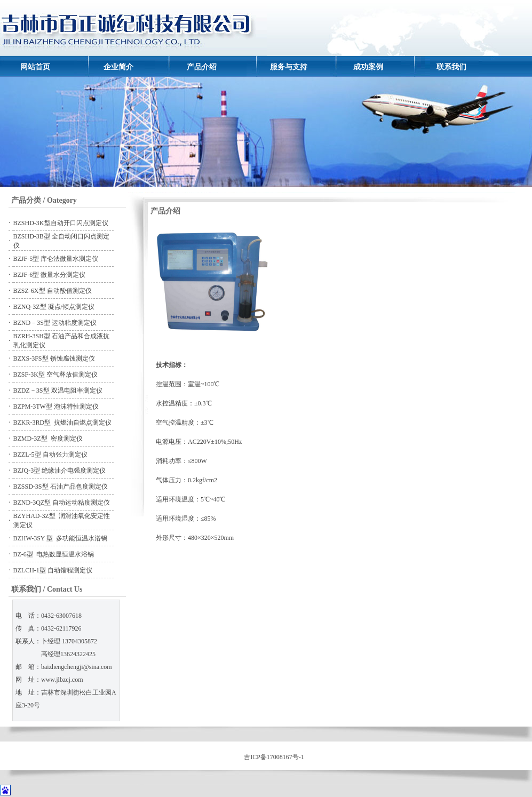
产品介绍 (202, 67)
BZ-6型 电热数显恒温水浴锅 (54, 554)
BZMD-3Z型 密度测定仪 (48, 439)
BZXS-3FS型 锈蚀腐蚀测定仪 (54, 358)
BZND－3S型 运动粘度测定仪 (55, 323)
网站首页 (35, 67)
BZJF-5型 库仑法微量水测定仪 (56, 259)
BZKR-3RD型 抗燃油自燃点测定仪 (63, 423)
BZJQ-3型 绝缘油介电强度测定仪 (60, 471)
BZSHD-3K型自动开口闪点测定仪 (61, 223)
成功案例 (368, 67)
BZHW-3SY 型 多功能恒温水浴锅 (61, 538)
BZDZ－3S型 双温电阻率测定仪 (58, 390)
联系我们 (451, 67)
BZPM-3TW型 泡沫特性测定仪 (56, 407)
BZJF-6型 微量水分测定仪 (50, 275)
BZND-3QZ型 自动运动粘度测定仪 (62, 503)
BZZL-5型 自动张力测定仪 (50, 455)
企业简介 (118, 67)
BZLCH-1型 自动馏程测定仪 (53, 570)
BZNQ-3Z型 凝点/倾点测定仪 (54, 307)
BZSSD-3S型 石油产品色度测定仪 (61, 487)
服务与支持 (289, 67)
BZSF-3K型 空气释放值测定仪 (55, 374)
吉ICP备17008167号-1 (274, 757)
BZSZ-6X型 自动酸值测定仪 (53, 291)
